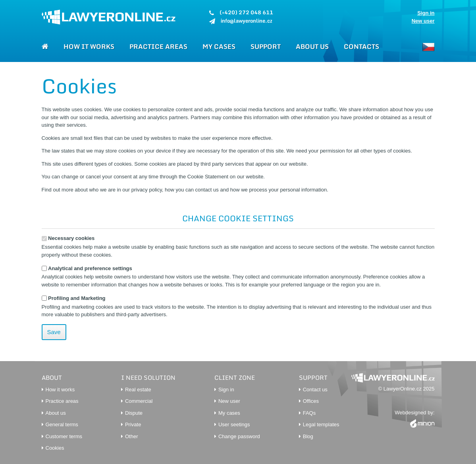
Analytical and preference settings (87, 268)
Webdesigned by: (414, 419)
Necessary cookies (68, 238)
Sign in (426, 13)
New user (423, 21)
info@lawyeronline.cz (247, 21)
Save (54, 332)
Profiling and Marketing (74, 298)
